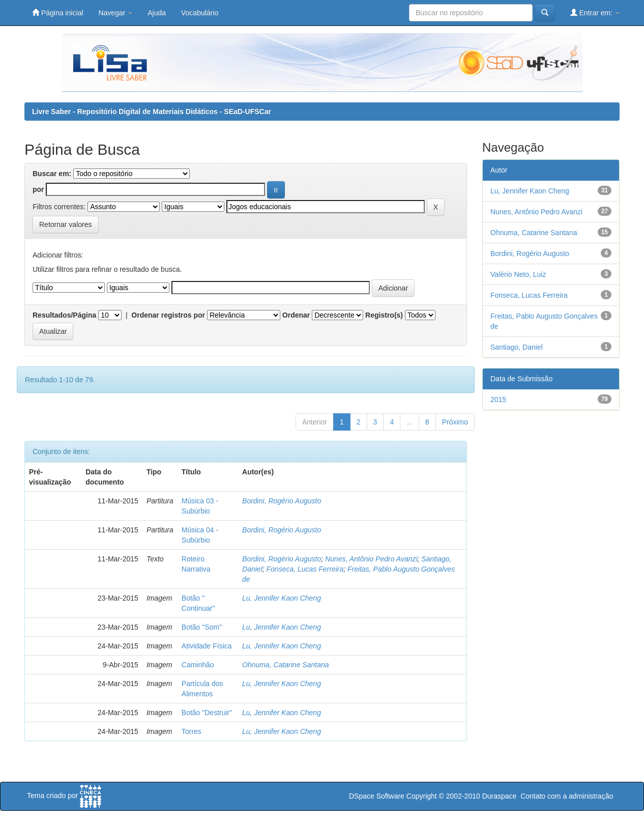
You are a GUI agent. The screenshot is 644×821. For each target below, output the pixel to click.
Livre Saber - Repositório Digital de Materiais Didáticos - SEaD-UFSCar (152, 111)
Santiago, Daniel (517, 347)
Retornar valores (66, 224)
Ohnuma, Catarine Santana (285, 665)
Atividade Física (207, 646)
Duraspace (500, 796)
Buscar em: (52, 174)
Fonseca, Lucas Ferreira (305, 569)
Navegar (115, 13)
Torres (192, 731)
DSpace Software (377, 796)
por (38, 189)
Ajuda (157, 13)
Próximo (455, 422)
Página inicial (57, 12)
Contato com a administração (567, 796)
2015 (498, 400)
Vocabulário (200, 13)
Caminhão (198, 665)
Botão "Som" (202, 627)
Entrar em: (595, 12)
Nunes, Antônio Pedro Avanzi (371, 559)
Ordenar (296, 315)
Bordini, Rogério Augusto (282, 501)
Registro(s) (384, 315)
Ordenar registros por (168, 315)
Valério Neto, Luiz (518, 274)
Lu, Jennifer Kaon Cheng (282, 598)
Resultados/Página (64, 315)
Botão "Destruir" (207, 713)
